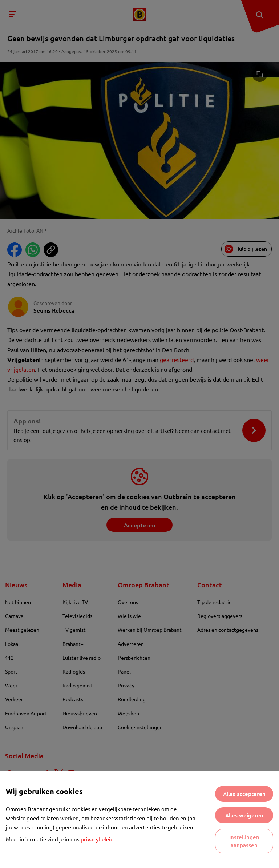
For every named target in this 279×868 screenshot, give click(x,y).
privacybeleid (97, 839)
